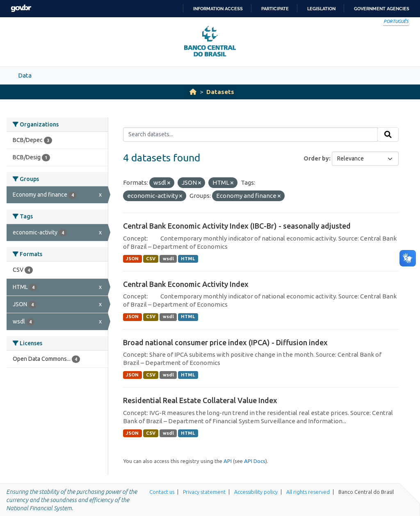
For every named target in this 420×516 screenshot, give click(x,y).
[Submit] (388, 135)
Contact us (162, 492)
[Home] (193, 92)
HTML (188, 259)
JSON (132, 259)
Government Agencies (382, 9)
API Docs (255, 461)
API (228, 461)
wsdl (168, 259)
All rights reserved (308, 492)
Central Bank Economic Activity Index (186, 284)
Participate (275, 9)
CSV (151, 259)
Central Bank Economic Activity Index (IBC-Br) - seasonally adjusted (237, 226)
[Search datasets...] (250, 135)
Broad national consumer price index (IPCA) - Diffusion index (225, 342)
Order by (316, 158)
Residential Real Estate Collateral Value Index (200, 400)
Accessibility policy (256, 492)
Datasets (220, 92)
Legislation (321, 9)
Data (25, 75)
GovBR (21, 8)
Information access (218, 9)
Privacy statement (204, 492)
